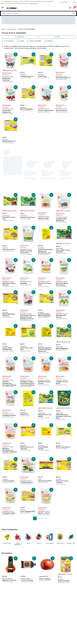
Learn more (33, 3)
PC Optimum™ (64, 2)
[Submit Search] (74, 13)
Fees (74, 2)
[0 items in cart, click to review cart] (75, 8)
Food (3, 29)
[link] (31, 518)
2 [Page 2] (39, 518)
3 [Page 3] (42, 518)
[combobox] (38, 13)
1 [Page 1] (35, 518)
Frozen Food (11, 29)
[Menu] (3, 7)
